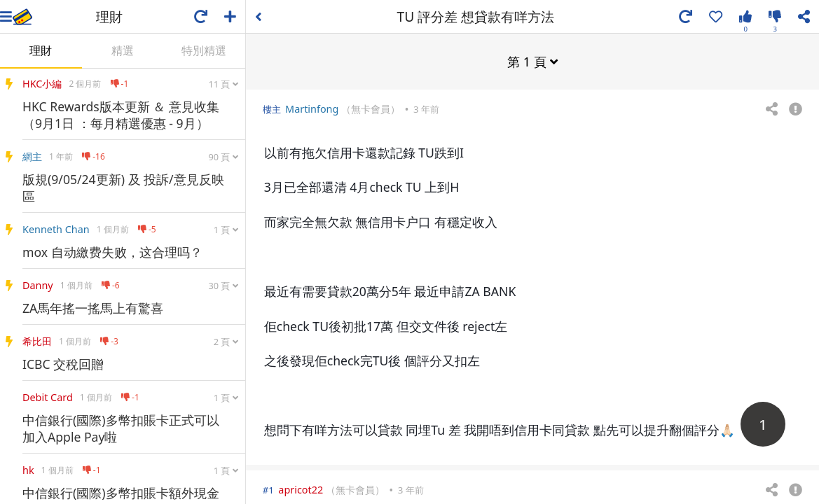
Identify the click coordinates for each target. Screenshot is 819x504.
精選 (123, 50)
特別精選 (204, 50)
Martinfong (312, 108)
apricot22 (301, 489)
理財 (41, 50)
